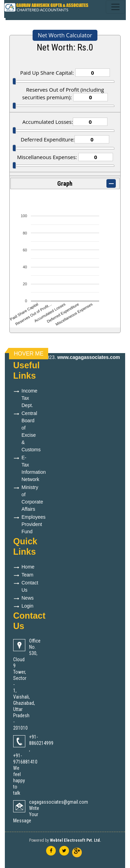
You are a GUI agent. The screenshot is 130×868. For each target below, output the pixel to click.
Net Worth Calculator (65, 35)
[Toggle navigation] (115, 7)
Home (28, 567)
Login (27, 606)
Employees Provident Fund (33, 524)
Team (27, 575)
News (28, 598)
